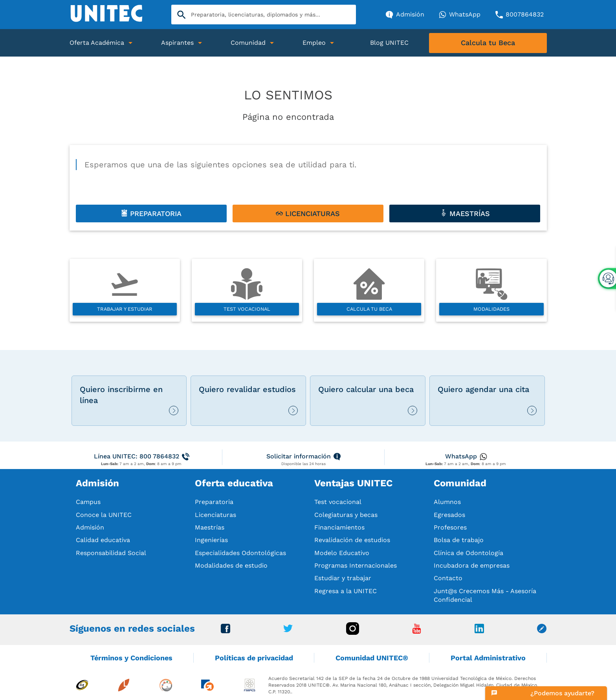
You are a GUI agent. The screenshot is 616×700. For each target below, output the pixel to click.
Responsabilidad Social (111, 553)
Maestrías (210, 527)
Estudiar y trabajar (343, 578)
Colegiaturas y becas (346, 515)
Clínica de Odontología (468, 553)
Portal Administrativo (488, 658)
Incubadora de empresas (472, 565)
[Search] (264, 15)
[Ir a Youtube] (417, 631)
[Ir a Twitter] (288, 630)
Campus (88, 502)
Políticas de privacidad (254, 658)
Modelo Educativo (342, 553)
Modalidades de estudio (231, 565)
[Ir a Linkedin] (479, 631)
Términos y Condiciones (131, 658)
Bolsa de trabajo (459, 540)
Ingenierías (211, 540)
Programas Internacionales (356, 565)
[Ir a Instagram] (353, 633)
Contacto (448, 578)
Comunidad (248, 43)
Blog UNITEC (389, 43)
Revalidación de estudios (352, 540)
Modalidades (491, 309)
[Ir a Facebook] (225, 631)
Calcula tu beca (369, 309)
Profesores (450, 527)
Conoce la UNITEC (104, 515)
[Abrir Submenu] (130, 43)
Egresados (449, 515)
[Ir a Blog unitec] (542, 631)
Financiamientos (339, 527)
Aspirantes (177, 43)
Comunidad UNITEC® (372, 658)
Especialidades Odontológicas (240, 553)
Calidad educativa (103, 540)
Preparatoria (214, 502)
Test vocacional (247, 309)
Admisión (90, 527)
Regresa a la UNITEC (346, 591)
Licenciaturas (215, 515)
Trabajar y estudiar (125, 309)
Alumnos (447, 502)
